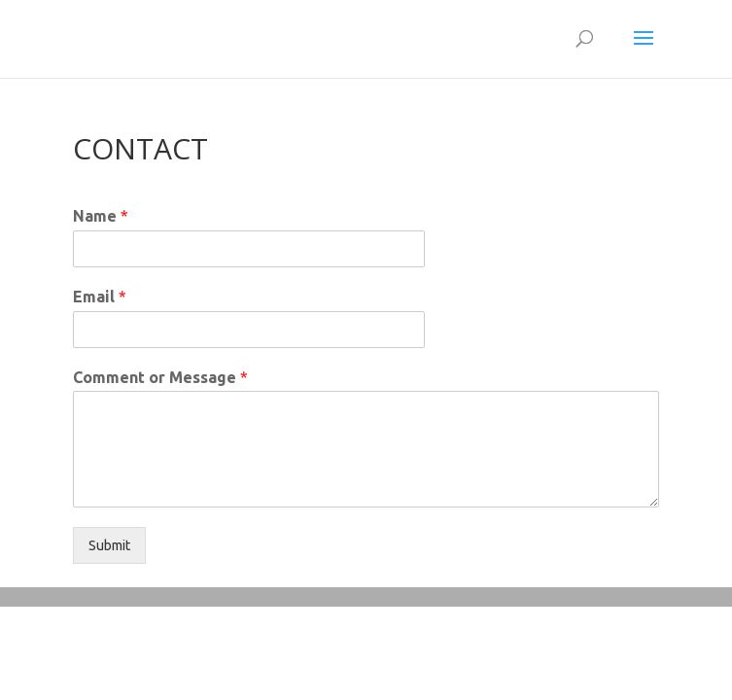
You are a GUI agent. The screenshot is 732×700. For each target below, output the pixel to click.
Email (100, 297)
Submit (109, 545)
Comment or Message (160, 377)
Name (101, 216)
